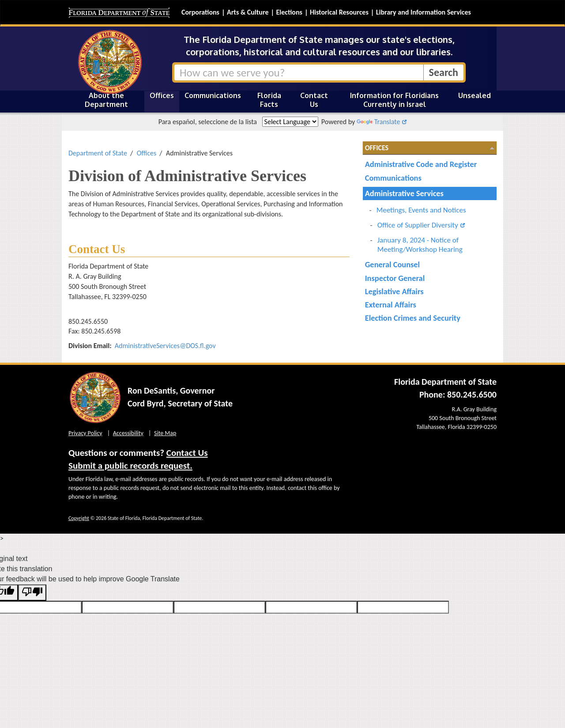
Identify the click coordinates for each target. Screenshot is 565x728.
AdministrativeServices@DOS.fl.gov (165, 346)
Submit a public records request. (130, 466)
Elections (289, 12)
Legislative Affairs (394, 291)
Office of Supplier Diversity (418, 225)
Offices (162, 95)
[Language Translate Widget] (290, 122)
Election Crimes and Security (413, 318)
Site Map (165, 433)
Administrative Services (404, 193)
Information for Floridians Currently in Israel (394, 100)
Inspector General (395, 278)
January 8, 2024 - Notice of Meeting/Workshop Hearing (420, 245)
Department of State (98, 153)
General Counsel (392, 264)
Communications (213, 95)
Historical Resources (339, 12)
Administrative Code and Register (421, 164)
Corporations (200, 12)
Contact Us (314, 100)
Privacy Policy (85, 433)
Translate (378, 122)
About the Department (106, 100)
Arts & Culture (248, 12)
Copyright (79, 518)
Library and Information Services (424, 12)
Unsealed (475, 95)
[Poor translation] (32, 593)
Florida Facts (269, 100)
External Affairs (391, 305)
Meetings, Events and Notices (421, 210)
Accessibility (128, 433)
